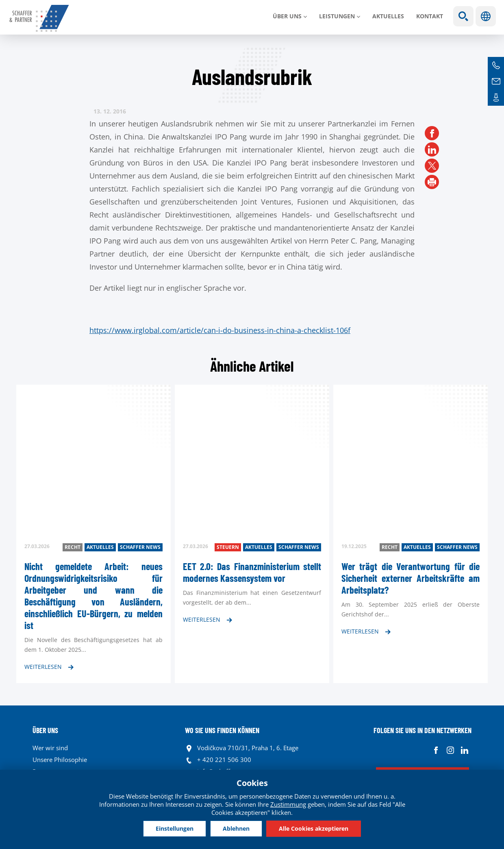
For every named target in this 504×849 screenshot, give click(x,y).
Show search (463, 16)
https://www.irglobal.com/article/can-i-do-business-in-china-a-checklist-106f (220, 330)
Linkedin (464, 750)
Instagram (450, 750)
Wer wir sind (50, 748)
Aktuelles (388, 16)
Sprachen (486, 16)
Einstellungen (175, 828)
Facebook (436, 750)
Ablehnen (236, 828)
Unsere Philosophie (60, 760)
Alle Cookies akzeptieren (314, 828)
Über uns (287, 16)
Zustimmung (288, 804)
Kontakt (430, 16)
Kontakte (496, 98)
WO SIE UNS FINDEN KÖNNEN (222, 730)
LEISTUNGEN (337, 16)
